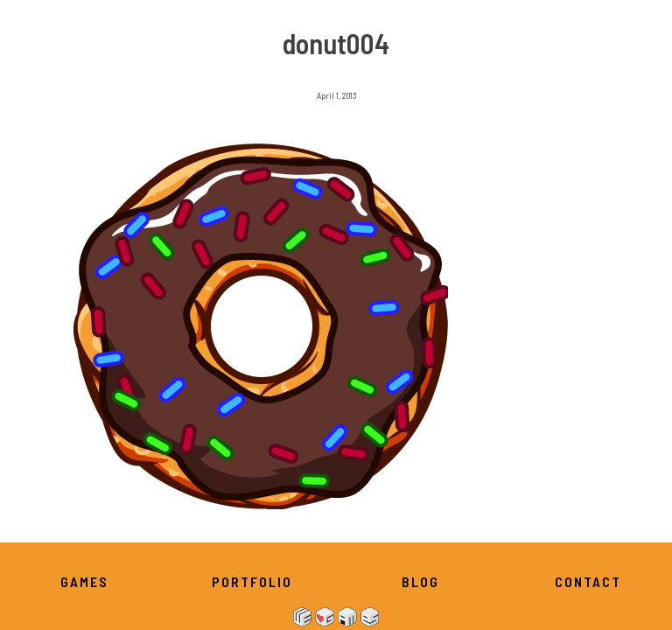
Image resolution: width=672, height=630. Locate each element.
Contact (588, 581)
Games (84, 581)
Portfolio (252, 581)
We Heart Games (336, 617)
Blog (420, 581)
